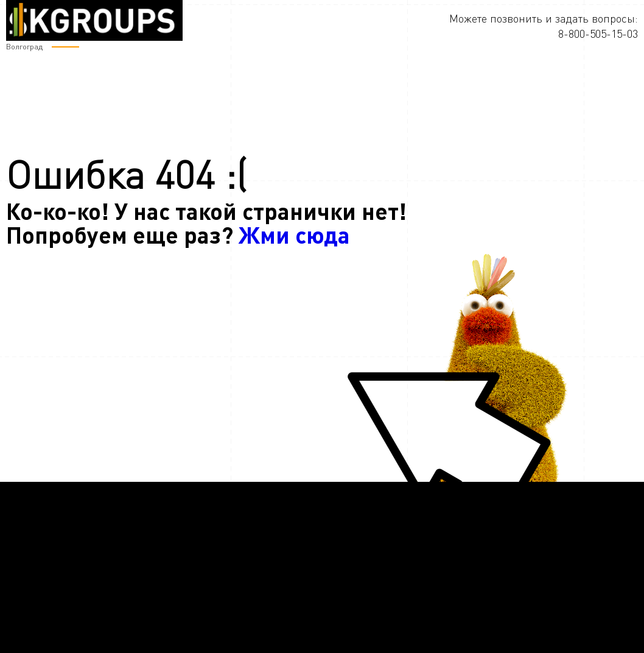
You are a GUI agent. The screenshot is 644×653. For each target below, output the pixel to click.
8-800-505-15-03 (598, 34)
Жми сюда (294, 234)
